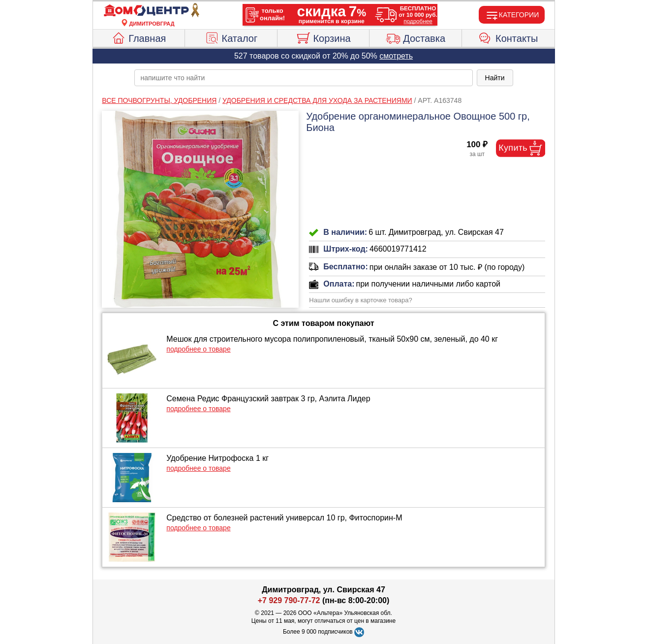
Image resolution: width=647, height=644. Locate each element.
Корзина (323, 37)
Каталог (231, 37)
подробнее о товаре (198, 349)
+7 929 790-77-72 (289, 600)
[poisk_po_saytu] (304, 78)
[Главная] (152, 11)
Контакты (508, 37)
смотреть (396, 56)
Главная (139, 37)
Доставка (416, 37)
